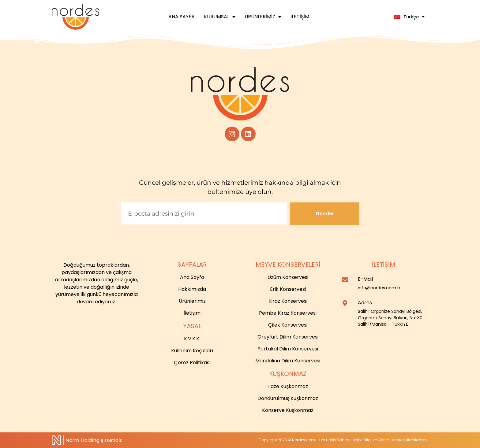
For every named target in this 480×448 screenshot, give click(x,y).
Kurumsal (220, 17)
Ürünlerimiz (263, 17)
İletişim (300, 17)
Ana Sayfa (182, 17)
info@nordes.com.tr (379, 288)
